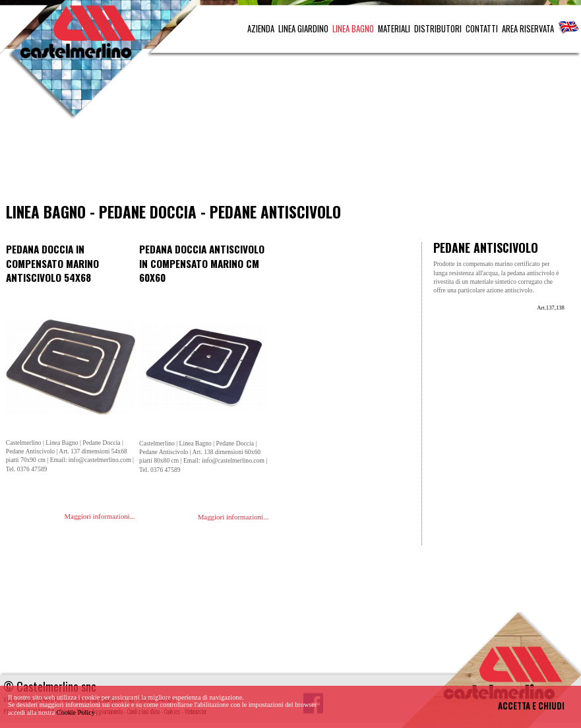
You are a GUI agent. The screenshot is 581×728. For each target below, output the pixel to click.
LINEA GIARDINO (303, 29)
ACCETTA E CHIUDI (531, 706)
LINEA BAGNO (353, 29)
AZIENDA (261, 29)
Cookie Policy (76, 712)
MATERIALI (394, 29)
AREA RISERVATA (528, 29)
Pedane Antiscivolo (275, 212)
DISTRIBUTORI (438, 29)
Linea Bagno (46, 212)
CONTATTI (482, 29)
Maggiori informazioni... (100, 516)
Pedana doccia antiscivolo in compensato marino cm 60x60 (202, 263)
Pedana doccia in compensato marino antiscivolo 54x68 (52, 263)
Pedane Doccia (148, 212)
